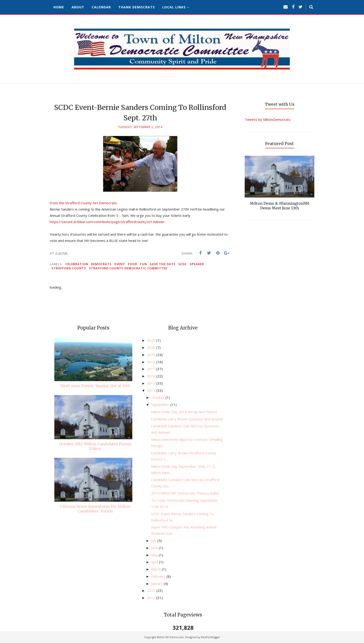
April (155, 562)
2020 (152, 347)
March (156, 569)
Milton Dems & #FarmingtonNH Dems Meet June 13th (279, 206)
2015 (152, 383)
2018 (152, 362)
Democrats (101, 264)
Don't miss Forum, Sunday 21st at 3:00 (95, 386)
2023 (152, 340)
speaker (197, 264)
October (158, 397)
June (155, 548)
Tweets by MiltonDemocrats (268, 119)
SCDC (183, 264)
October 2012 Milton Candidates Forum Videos (95, 446)
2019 (152, 355)
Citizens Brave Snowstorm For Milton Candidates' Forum (95, 509)
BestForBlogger (211, 637)
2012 (152, 598)
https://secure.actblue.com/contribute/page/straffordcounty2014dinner (107, 222)
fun (143, 264)
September (161, 405)
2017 (152, 369)
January (157, 584)
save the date (163, 264)
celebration (77, 264)
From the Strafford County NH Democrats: (84, 203)
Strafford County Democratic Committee (128, 268)
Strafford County (69, 268)
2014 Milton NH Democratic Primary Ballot (185, 493)
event (120, 264)
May (155, 555)
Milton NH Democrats (170, 637)
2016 (152, 376)
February (159, 576)
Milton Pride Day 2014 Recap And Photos (184, 412)
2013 (152, 590)
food (133, 264)
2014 (152, 390)
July (154, 541)
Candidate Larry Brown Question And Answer (187, 419)
